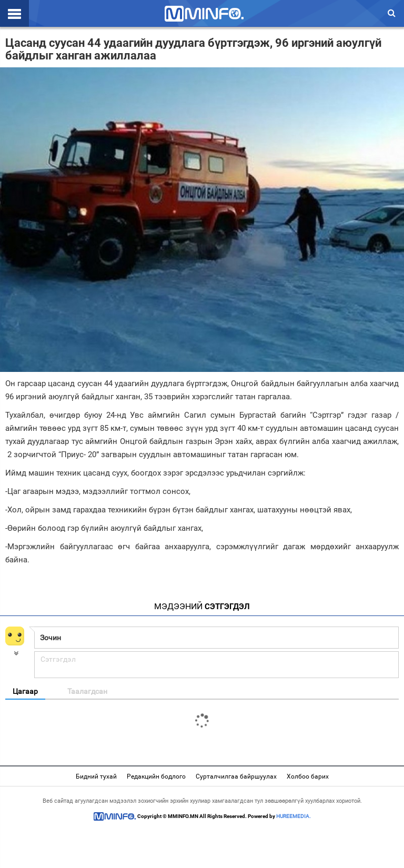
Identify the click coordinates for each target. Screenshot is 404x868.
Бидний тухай (96, 776)
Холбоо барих (308, 776)
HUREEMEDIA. (294, 816)
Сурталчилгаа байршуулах (236, 776)
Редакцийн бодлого (156, 776)
